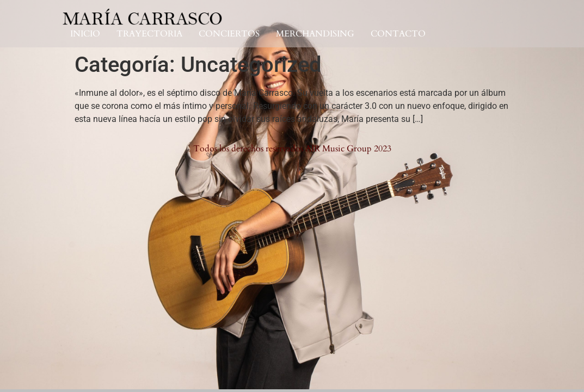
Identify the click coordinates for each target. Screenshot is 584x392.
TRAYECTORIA (149, 34)
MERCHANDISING (315, 34)
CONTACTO (398, 34)
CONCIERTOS (229, 34)
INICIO (85, 34)
